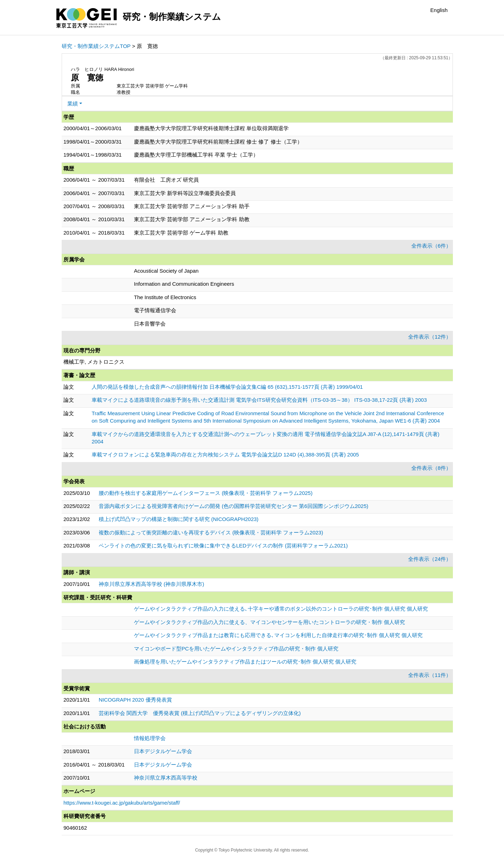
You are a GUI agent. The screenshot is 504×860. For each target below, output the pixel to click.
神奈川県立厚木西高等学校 (166, 778)
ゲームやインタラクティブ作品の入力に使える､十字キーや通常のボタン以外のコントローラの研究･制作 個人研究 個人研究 (281, 609)
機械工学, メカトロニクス (94, 362)
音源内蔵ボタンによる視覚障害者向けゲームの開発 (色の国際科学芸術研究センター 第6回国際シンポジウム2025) (233, 506)
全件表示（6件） (431, 246)
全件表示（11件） (430, 675)
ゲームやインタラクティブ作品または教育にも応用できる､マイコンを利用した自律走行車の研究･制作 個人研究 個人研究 (278, 635)
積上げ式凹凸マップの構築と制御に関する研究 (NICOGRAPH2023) (179, 519)
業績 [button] (73, 104)
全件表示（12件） (430, 337)
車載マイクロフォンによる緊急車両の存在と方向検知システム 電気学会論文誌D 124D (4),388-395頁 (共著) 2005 (225, 455)
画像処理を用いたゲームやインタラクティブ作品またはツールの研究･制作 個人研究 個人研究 (245, 662)
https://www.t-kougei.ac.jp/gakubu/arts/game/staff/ (122, 803)
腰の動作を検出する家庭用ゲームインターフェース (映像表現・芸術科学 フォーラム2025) (206, 493)
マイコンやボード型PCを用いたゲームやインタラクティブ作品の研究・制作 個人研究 (236, 649)
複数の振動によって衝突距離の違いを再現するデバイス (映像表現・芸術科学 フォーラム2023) (211, 532)
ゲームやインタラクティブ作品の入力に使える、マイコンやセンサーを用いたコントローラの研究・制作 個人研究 (269, 622)
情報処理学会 (150, 738)
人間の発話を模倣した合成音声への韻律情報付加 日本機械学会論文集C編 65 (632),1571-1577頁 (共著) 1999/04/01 (227, 387)
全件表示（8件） (431, 468)
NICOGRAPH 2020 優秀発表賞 (135, 700)
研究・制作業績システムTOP (96, 46)
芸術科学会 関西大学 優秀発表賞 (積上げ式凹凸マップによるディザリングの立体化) (200, 713)
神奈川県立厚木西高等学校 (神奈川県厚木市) (151, 584)
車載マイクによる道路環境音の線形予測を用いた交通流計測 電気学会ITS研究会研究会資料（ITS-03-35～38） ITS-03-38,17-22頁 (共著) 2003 (259, 400)
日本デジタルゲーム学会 (163, 751)
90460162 (75, 828)
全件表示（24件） (430, 559)
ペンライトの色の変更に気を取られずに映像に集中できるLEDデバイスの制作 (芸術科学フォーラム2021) (223, 546)
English (439, 10)
